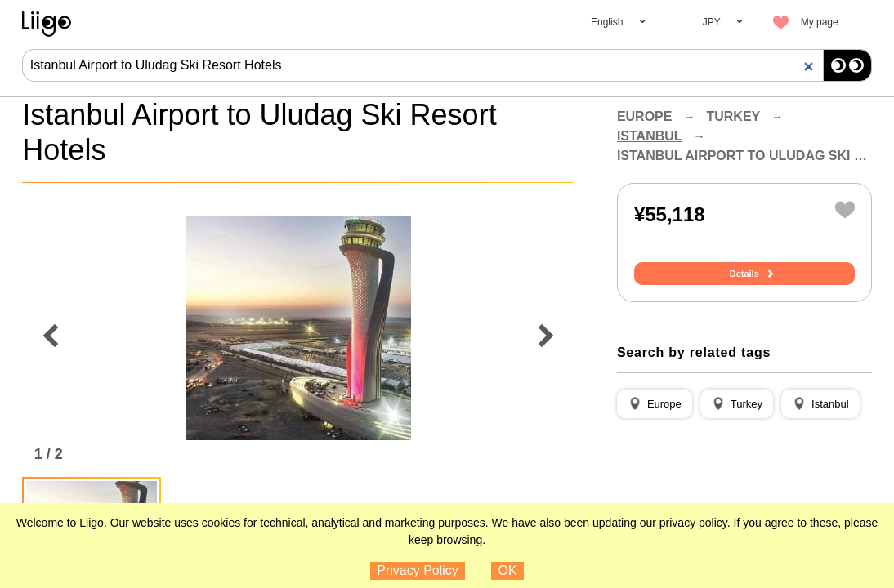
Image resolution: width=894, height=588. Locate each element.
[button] (655, 404)
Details (744, 274)
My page (820, 22)
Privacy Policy (418, 570)
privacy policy (693, 523)
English (607, 22)
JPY (712, 22)
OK (508, 570)
